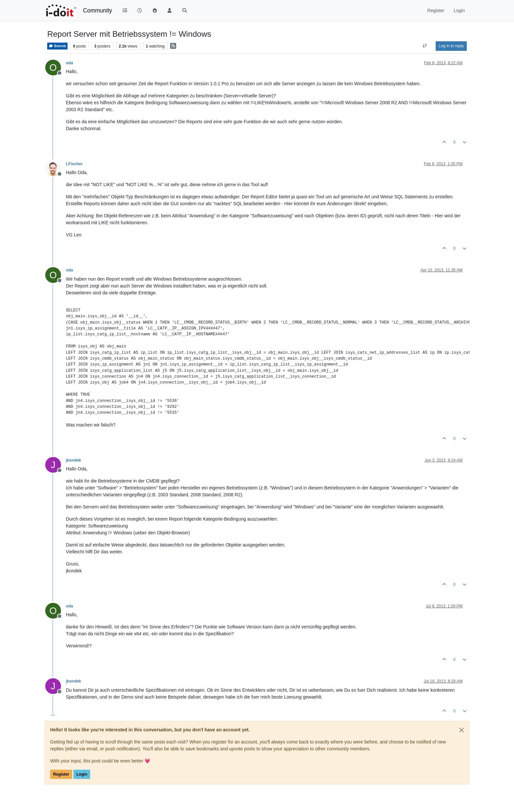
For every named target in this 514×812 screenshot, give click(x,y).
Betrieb (57, 46)
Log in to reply (451, 46)
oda (69, 63)
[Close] (462, 730)
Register (61, 774)
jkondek (73, 460)
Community (98, 10)
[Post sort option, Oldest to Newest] (425, 46)
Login (82, 774)
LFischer (74, 164)
